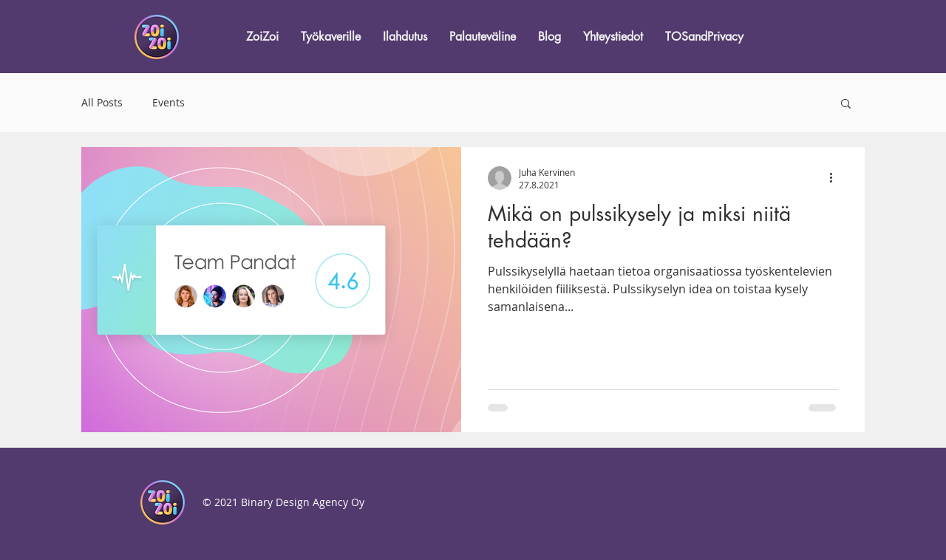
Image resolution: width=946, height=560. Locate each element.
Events (169, 102)
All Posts (102, 102)
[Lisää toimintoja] (836, 178)
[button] (846, 105)
